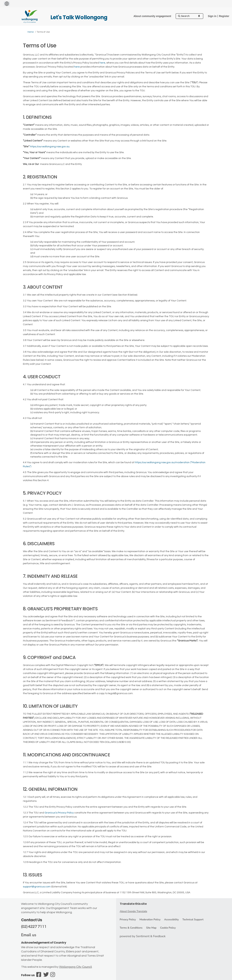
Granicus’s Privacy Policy (59, 813)
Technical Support (193, 920)
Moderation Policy (150, 920)
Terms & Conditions (131, 928)
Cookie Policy (168, 928)
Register (224, 16)
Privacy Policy (128, 920)
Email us (29, 935)
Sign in (212, 16)
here (102, 63)
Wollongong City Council (75, 967)
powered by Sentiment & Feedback (143, 936)
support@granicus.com (37, 887)
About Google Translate (134, 911)
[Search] (189, 16)
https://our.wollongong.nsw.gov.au (50, 147)
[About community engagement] (152, 16)
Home (31, 32)
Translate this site (133, 904)
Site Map (151, 928)
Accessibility (171, 920)
